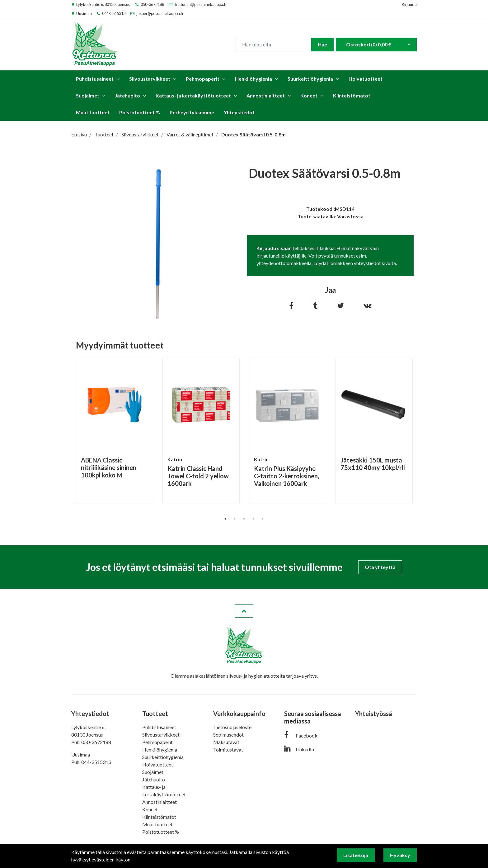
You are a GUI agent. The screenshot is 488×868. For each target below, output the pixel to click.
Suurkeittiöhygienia (310, 79)
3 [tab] (244, 519)
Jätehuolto (127, 95)
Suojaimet (88, 95)
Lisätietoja (356, 855)
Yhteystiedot (239, 112)
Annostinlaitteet (266, 95)
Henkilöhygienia (253, 79)
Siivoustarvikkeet (150, 79)
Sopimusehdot (228, 735)
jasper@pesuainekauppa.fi (160, 13)
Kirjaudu (409, 4)
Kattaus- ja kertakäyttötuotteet (193, 95)
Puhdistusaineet (95, 79)
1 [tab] (225, 519)
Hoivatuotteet (366, 79)
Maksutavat (226, 742)
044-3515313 (114, 13)
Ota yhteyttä (380, 567)
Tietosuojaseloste (232, 727)
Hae (322, 44)
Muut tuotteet (93, 112)
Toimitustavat (228, 749)
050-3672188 (152, 4)
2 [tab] (235, 519)
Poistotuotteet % (140, 112)
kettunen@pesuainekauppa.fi (201, 4)
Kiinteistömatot (352, 95)
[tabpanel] (115, 431)
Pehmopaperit (203, 79)
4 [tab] (253, 519)
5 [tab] (263, 519)
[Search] (273, 45)
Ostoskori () (369, 44)
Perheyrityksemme (192, 112)
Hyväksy (400, 855)
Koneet (309, 95)
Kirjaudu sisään (274, 248)
